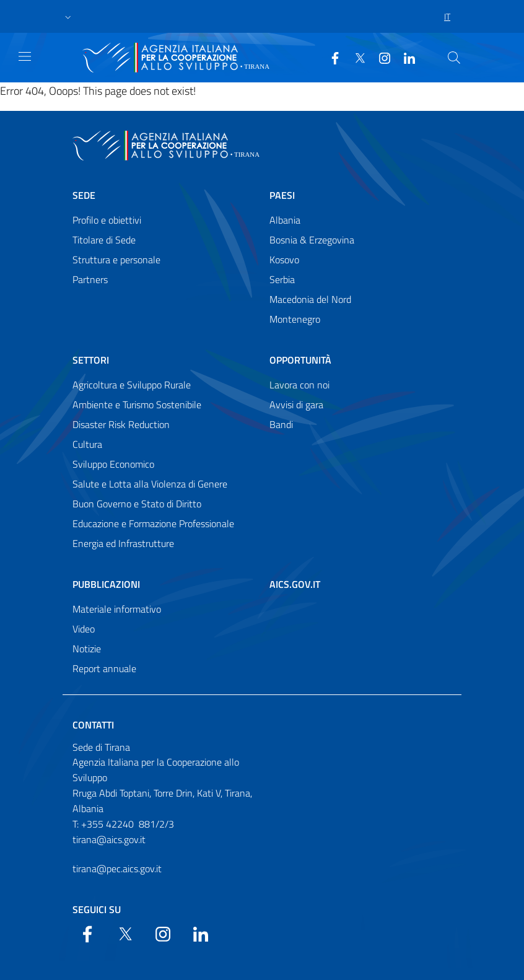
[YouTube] (380, 57)
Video (84, 629)
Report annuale (104, 668)
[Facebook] (330, 57)
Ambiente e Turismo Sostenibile (137, 405)
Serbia (282, 279)
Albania (285, 220)
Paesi (282, 195)
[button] (68, 17)
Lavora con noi (299, 385)
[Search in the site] (454, 58)
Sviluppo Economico (113, 464)
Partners (90, 279)
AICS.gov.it (295, 584)
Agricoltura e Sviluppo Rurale (132, 385)
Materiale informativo (117, 609)
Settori (91, 360)
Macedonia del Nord (310, 299)
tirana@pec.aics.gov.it (117, 868)
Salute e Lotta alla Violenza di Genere (150, 484)
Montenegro (295, 319)
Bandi (281, 424)
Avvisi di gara (296, 405)
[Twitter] (355, 57)
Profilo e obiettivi (107, 220)
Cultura (87, 444)
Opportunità (300, 360)
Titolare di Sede (104, 240)
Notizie (87, 649)
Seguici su (97, 909)
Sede (84, 195)
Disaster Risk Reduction (121, 424)
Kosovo (284, 260)
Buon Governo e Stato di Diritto (137, 504)
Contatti (93, 725)
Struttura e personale (116, 260)
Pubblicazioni (106, 584)
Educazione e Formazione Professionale (153, 523)
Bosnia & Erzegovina (312, 240)
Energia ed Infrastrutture (123, 543)
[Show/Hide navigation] (25, 56)
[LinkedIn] (404, 57)
